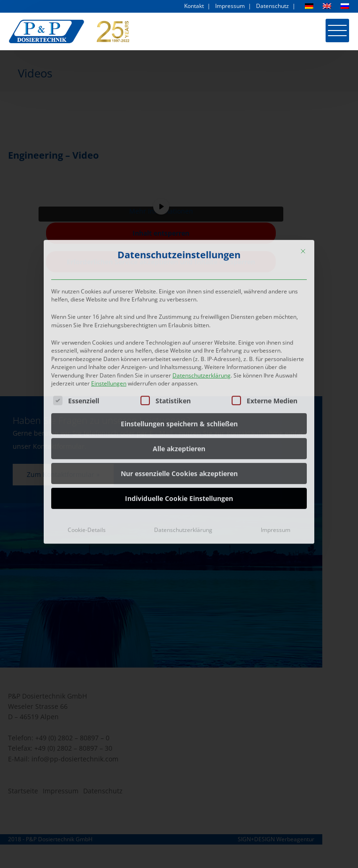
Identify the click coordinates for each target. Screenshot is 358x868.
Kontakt (194, 6)
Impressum (230, 6)
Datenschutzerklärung (202, 306)
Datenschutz (272, 6)
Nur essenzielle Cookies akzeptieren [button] (179, 404)
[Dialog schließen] (303, 182)
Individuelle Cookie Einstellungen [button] (179, 429)
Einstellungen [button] (109, 314)
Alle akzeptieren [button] (179, 380)
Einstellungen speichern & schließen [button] (179, 355)
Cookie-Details (87, 461)
